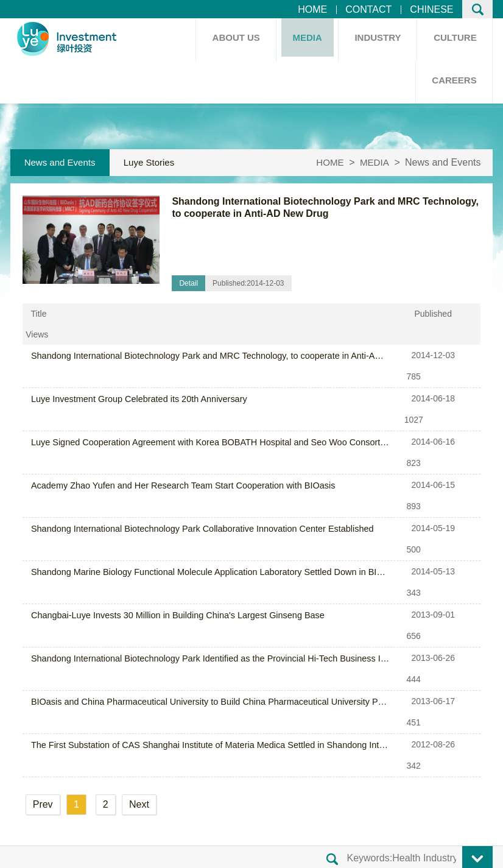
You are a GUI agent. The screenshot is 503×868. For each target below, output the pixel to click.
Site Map (35, 852)
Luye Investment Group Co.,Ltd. (159, 832)
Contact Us (86, 852)
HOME (312, 10)
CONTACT (368, 10)
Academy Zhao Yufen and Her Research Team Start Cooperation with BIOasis (178, 400)
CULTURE (455, 39)
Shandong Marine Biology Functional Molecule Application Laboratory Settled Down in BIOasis (198, 444)
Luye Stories (153, 162)
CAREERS (453, 82)
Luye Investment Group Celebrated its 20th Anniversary (136, 356)
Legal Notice (145, 852)
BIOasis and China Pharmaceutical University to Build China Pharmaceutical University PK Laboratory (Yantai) (198, 510)
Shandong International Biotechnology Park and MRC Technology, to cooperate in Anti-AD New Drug (198, 334)
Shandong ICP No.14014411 (297, 832)
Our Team (248, 696)
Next (139, 570)
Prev (43, 570)
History (136, 696)
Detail (188, 283)
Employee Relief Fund (275, 715)
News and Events (61, 162)
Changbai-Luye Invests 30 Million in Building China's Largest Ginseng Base (173, 466)
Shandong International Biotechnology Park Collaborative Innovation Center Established (197, 422)
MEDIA (304, 39)
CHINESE (431, 10)
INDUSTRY (376, 39)
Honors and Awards (164, 715)
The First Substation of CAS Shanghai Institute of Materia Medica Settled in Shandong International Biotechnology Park (198, 532)
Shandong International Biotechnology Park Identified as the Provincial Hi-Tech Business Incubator (198, 488)
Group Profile (150, 676)
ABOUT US (231, 39)
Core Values (254, 676)
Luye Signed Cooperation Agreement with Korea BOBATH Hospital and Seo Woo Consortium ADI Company (198, 378)
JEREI (473, 852)
